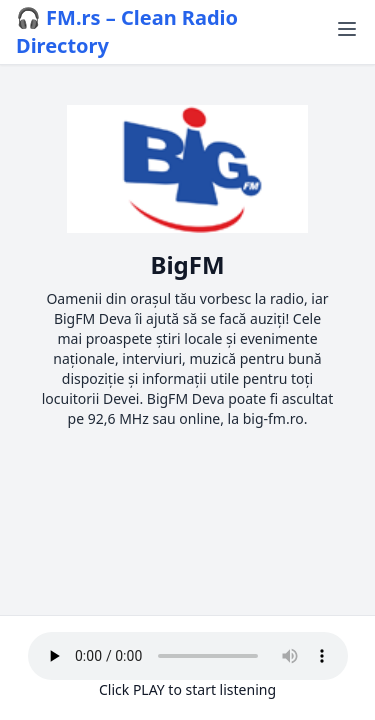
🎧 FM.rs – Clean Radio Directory (127, 31)
